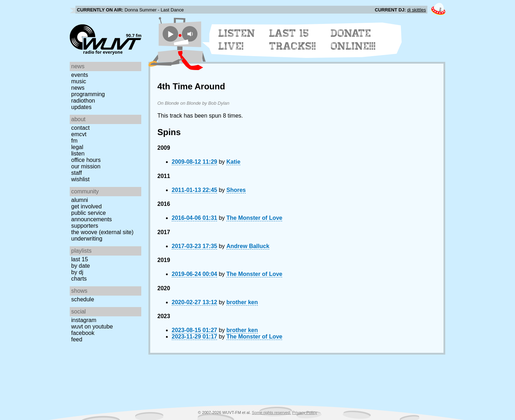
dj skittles (416, 10)
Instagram (84, 320)
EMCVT (79, 134)
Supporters (85, 226)
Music (79, 81)
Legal (77, 147)
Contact (80, 128)
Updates (81, 107)
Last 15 (80, 259)
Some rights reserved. (271, 412)
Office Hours (86, 160)
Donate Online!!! (353, 40)
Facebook (83, 333)
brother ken (242, 302)
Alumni (80, 200)
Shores (236, 190)
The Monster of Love (254, 218)
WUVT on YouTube (92, 327)
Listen (78, 154)
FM (74, 141)
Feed (77, 339)
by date (80, 266)
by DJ (77, 272)
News (78, 88)
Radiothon (83, 101)
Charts (79, 279)
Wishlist (80, 179)
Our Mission (86, 166)
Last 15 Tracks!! (293, 40)
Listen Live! (237, 40)
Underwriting (87, 239)
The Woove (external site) (102, 232)
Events (80, 75)
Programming (88, 94)
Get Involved (86, 206)
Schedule (83, 299)
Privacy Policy (305, 412)
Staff (77, 173)
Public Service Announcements (92, 216)
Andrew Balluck (248, 246)
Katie (233, 162)
